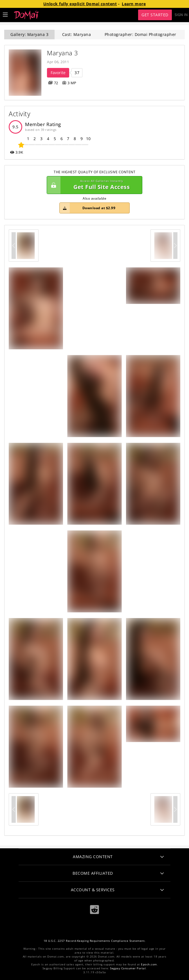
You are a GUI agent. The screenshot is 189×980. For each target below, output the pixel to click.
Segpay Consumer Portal (128, 968)
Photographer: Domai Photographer (140, 34)
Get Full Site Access (93, 185)
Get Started (155, 15)
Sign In (181, 15)
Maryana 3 (63, 53)
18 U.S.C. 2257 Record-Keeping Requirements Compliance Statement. (95, 941)
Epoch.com (149, 964)
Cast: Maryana (77, 34)
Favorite (58, 73)
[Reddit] (94, 910)
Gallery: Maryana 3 (29, 34)
